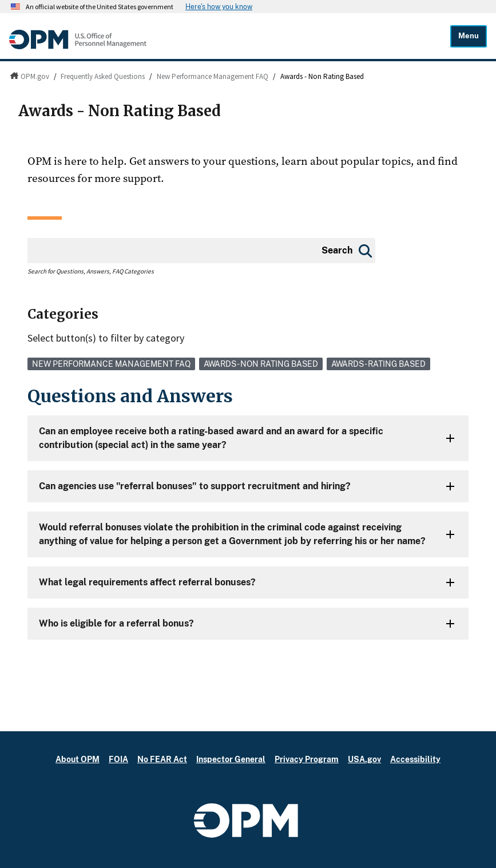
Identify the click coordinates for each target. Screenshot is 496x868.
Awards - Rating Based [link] (378, 364)
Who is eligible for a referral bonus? (116, 623)
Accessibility (415, 759)
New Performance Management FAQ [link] (111, 364)
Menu (469, 36)
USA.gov (364, 759)
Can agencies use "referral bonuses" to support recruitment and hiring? (195, 486)
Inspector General (231, 759)
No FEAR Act (162, 759)
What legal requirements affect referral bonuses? (147, 582)
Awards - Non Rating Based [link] (261, 364)
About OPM (78, 759)
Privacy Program (307, 759)
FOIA (118, 759)
